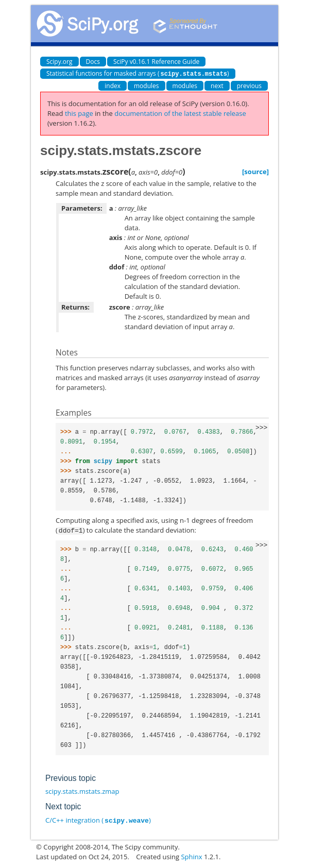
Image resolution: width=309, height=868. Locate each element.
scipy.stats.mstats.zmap (82, 790)
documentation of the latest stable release (180, 113)
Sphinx (191, 855)
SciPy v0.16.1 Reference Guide (156, 62)
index (113, 85)
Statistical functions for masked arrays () (138, 73)
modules (147, 85)
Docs (93, 62)
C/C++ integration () (98, 819)
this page (79, 113)
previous (249, 85)
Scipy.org (59, 62)
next (217, 85)
